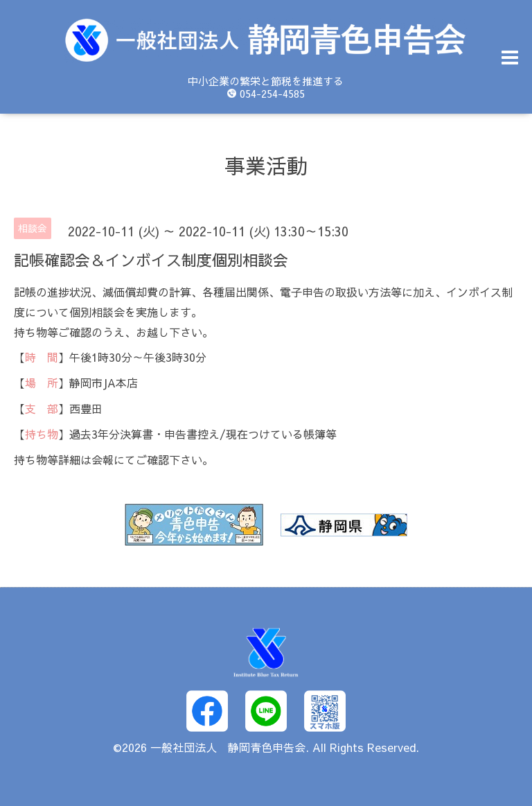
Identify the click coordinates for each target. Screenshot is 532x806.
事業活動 (266, 165)
